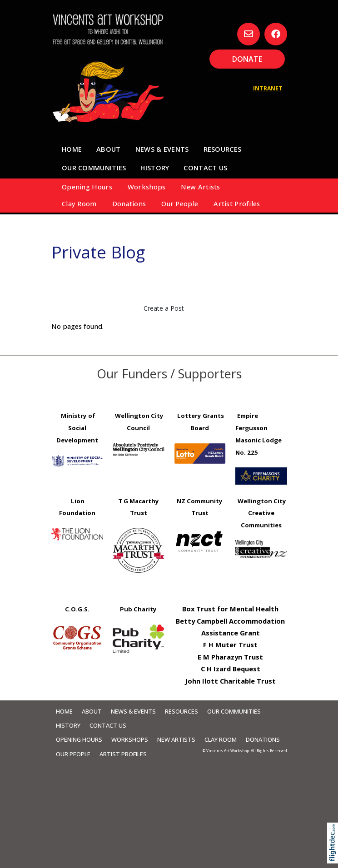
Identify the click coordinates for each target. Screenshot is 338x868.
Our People (180, 203)
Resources (223, 149)
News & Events (162, 149)
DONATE (247, 59)
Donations (129, 203)
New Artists (200, 187)
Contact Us (205, 168)
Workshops (147, 187)
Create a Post (164, 308)
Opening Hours (87, 187)
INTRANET (268, 88)
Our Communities (94, 168)
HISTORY (155, 168)
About (108, 149)
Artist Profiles (237, 203)
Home (72, 149)
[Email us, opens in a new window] (249, 34)
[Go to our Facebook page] (276, 34)
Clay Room (79, 203)
